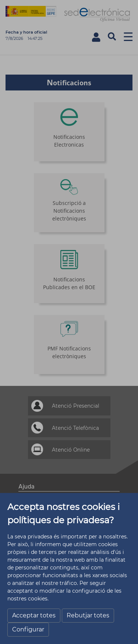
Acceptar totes (34, 615)
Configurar (28, 629)
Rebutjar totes (88, 615)
